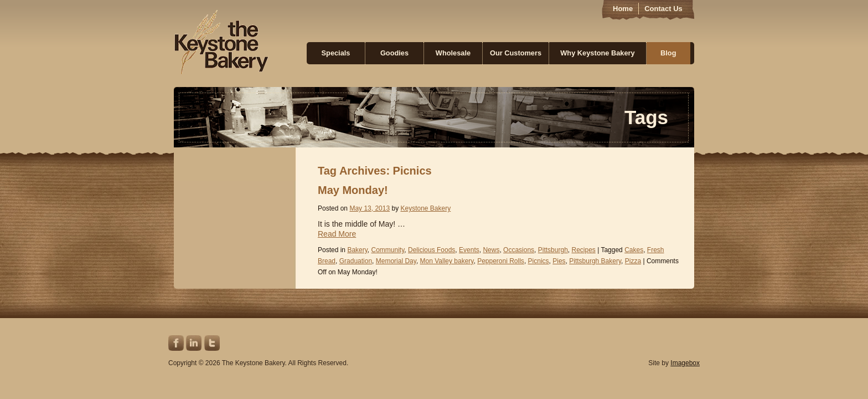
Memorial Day (396, 261)
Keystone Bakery (221, 42)
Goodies (394, 53)
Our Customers (516, 53)
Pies (559, 261)
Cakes (634, 250)
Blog (668, 53)
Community (388, 250)
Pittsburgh (553, 250)
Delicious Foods (432, 250)
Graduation (356, 261)
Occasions (519, 250)
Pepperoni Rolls (501, 261)
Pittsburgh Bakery (595, 261)
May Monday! (353, 190)
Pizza (633, 261)
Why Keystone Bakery (597, 53)
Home (623, 9)
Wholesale (453, 53)
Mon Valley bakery (447, 261)
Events (469, 250)
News (491, 250)
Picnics (539, 261)
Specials (336, 53)
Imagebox (685, 363)
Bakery (357, 250)
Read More (337, 234)
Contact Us (663, 9)
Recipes (583, 250)
